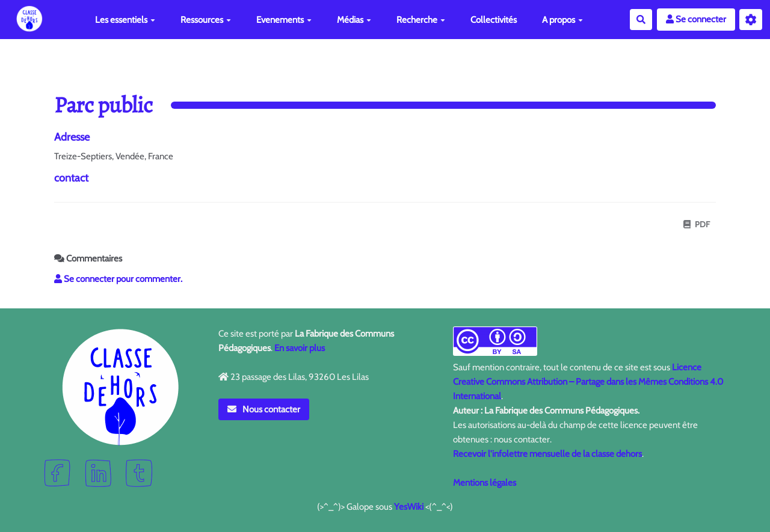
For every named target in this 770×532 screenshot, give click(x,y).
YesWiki (409, 507)
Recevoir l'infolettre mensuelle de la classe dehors (547, 454)
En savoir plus (300, 348)
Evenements (284, 20)
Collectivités (494, 20)
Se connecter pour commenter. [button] (118, 279)
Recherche (421, 20)
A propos (562, 20)
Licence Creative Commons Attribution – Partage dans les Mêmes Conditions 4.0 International (588, 382)
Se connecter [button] (696, 19)
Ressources (206, 20)
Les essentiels (125, 20)
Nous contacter (264, 409)
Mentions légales (485, 483)
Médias (354, 20)
